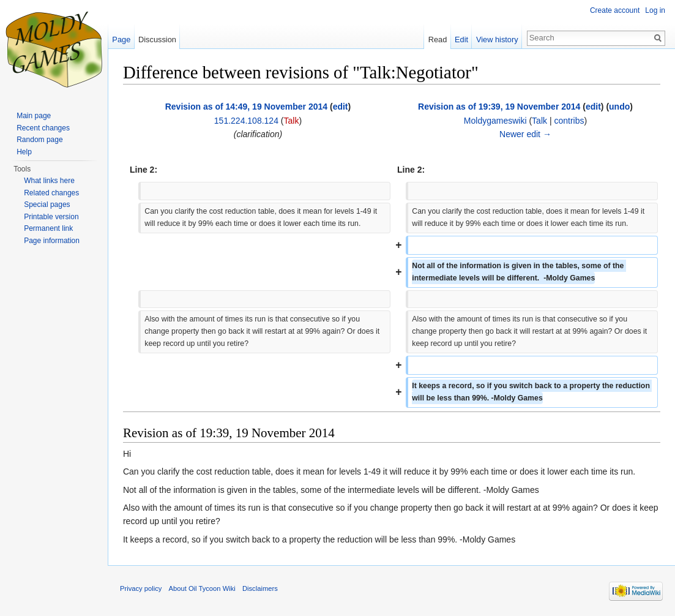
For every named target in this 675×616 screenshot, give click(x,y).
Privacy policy (141, 588)
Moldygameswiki (495, 121)
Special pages (47, 205)
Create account (615, 10)
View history (497, 39)
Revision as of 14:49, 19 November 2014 (246, 107)
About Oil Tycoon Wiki (202, 588)
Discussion (157, 39)
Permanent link (48, 228)
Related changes (51, 193)
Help (24, 152)
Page (121, 39)
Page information (52, 241)
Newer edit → (525, 134)
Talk (292, 121)
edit (341, 107)
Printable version (51, 217)
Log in (655, 10)
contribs (569, 121)
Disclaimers (260, 588)
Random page (39, 140)
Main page (34, 116)
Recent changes (43, 128)
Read (438, 39)
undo (619, 107)
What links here (49, 181)
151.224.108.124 (246, 121)
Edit (461, 39)
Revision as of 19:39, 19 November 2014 (499, 107)
